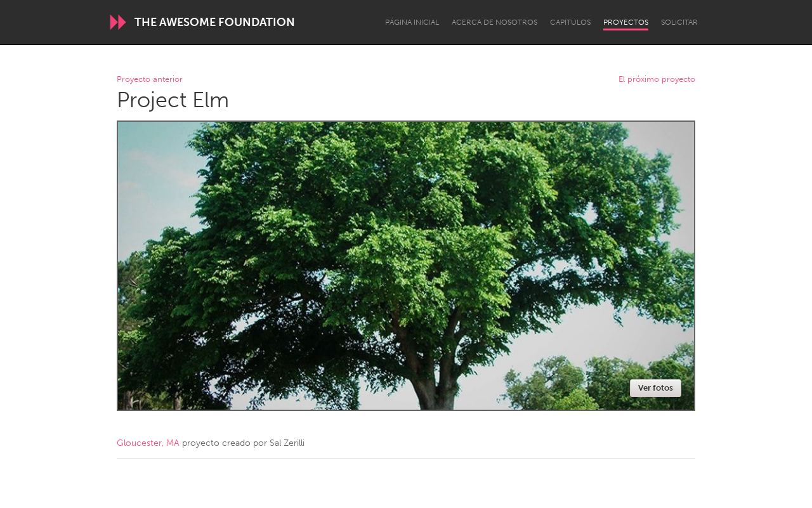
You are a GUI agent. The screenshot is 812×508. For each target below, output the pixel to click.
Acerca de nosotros (494, 22)
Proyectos (626, 22)
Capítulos (570, 22)
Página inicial (412, 22)
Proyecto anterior (150, 80)
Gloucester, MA (148, 443)
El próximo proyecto (657, 80)
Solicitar (679, 22)
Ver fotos (656, 388)
